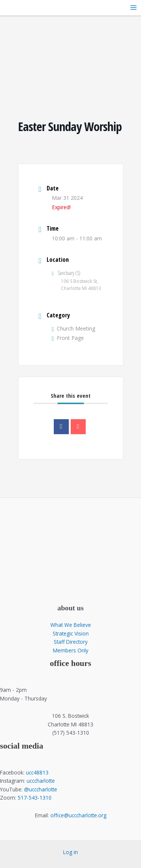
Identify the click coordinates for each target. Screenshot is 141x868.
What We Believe (71, 625)
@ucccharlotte (41, 789)
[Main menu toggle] (134, 8)
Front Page (68, 338)
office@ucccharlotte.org (78, 815)
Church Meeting (74, 328)
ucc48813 (37, 772)
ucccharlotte (41, 781)
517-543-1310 (35, 798)
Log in (70, 852)
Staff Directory (71, 642)
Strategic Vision (71, 633)
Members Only (71, 650)
